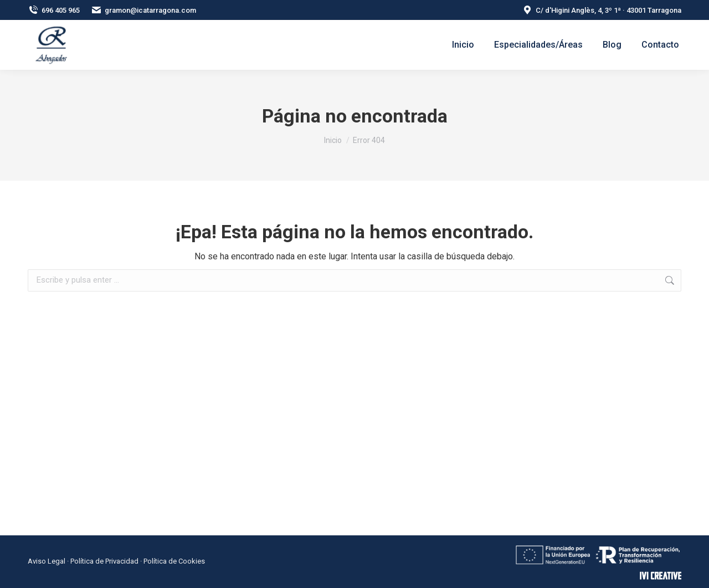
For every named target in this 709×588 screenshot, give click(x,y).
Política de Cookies (174, 561)
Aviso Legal (47, 561)
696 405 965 (54, 10)
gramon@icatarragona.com (143, 10)
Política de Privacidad (104, 561)
